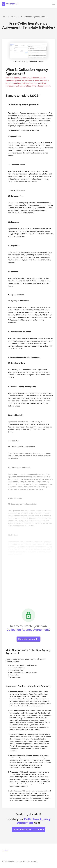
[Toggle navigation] (54, 4)
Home (4, 17)
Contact (5, 850)
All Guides (15, 17)
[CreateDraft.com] (10, 4)
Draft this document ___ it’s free (29, 829)
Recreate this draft (29, 639)
